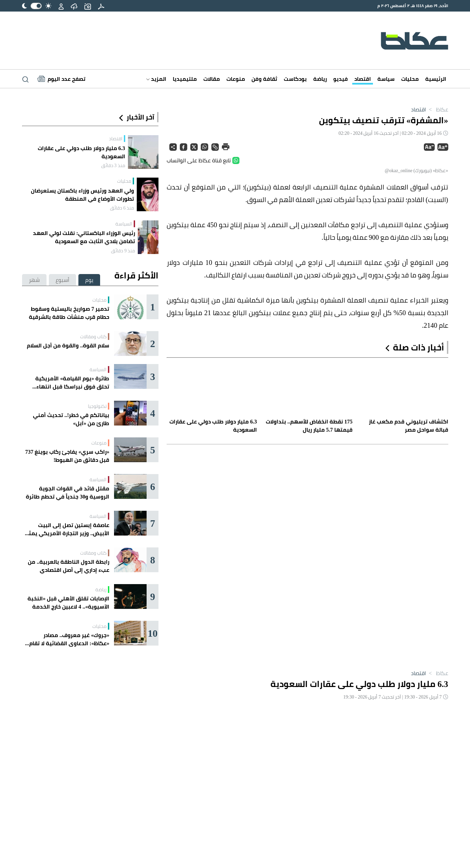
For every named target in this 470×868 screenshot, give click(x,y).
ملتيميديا (185, 79)
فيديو (341, 79)
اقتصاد (363, 79)
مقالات (212, 79)
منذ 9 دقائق (123, 251)
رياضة (320, 79)
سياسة (386, 79)
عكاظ (437, 109)
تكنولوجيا (97, 406)
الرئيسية (436, 79)
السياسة (124, 224)
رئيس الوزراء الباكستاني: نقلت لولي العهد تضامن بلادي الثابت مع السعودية (84, 237)
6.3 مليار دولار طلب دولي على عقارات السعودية (81, 152)
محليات (410, 79)
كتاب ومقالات (93, 337)
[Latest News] (61, 79)
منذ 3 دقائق (113, 165)
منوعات (236, 79)
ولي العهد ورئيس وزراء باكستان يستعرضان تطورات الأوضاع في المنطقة (82, 195)
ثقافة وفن (264, 79)
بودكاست (295, 79)
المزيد (156, 79)
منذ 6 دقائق (122, 208)
